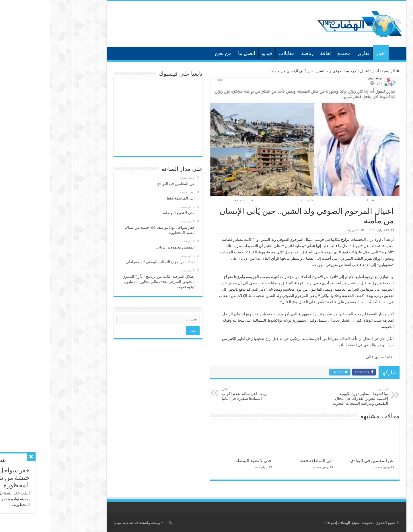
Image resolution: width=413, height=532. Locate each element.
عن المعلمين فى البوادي (322, 460)
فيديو (217, 53)
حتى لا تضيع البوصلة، (203, 460)
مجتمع (294, 53)
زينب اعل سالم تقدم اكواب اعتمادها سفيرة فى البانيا (201, 394)
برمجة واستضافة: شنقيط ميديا (87, 523)
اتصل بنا (197, 53)
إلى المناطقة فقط (266, 460)
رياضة (258, 53)
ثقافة (276, 53)
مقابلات (237, 53)
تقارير (313, 53)
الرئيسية (346, 53)
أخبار (331, 53)
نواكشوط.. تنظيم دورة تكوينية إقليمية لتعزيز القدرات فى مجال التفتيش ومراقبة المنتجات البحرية (309, 397)
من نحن (174, 53)
